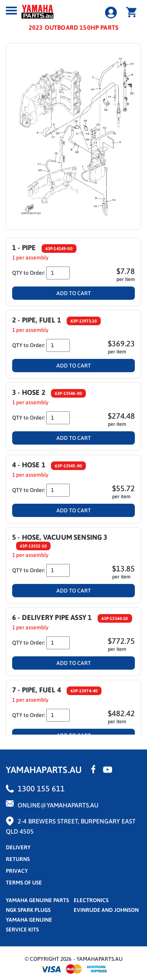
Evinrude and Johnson (106, 910)
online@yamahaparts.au (58, 805)
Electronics (91, 900)
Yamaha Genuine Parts (37, 900)
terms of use (24, 883)
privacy (17, 871)
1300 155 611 (41, 788)
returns (18, 859)
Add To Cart (74, 293)
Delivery (18, 847)
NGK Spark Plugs (28, 910)
